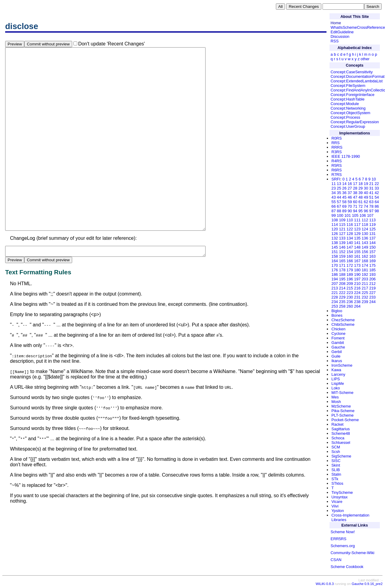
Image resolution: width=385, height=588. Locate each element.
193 (372, 274)
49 (366, 197)
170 (335, 265)
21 (371, 184)
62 (366, 202)
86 (377, 206)
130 (365, 234)
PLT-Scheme (342, 415)
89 (344, 211)
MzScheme (341, 406)
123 (357, 229)
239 (365, 302)
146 (342, 247)
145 (335, 247)
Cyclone (338, 334)
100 (340, 215)
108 (335, 220)
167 (357, 261)
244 (372, 302)
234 (335, 302)
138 (335, 243)
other (365, 59)
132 (335, 238)
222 (342, 293)
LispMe (338, 383)
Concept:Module (345, 104)
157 (372, 252)
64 (377, 202)
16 (350, 184)
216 (357, 288)
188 (342, 274)
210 (357, 284)
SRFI (336, 179)
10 (374, 179)
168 (365, 261)
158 (335, 256)
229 (342, 297)
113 (372, 220)
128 (350, 234)
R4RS (336, 161)
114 (335, 225)
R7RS (336, 175)
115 (342, 225)
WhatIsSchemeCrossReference (358, 27)
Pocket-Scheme (345, 420)
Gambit (338, 343)
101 (348, 215)
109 (342, 220)
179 (350, 270)
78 (371, 206)
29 (360, 188)
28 (355, 188)
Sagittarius (340, 429)
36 (344, 193)
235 (342, 302)
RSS (335, 41)
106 (363, 215)
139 (342, 243)
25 (339, 188)
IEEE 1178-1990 (346, 156)
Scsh (336, 452)
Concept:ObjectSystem (351, 113)
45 (344, 197)
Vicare (337, 502)
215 (350, 288)
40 (366, 193)
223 (350, 293)
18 (360, 184)
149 (365, 247)
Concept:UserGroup (348, 126)
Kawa (336, 370)
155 (357, 252)
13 (339, 184)
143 (365, 243)
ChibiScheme (343, 324)
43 (333, 197)
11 (333, 184)
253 (335, 306)
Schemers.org (343, 546)
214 (342, 288)
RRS (335, 143)
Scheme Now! (343, 532)
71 (355, 206)
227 (372, 293)
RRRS (337, 147)
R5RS (336, 165)
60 (355, 202)
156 (365, 252)
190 (357, 274)
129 (357, 234)
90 (350, 211)
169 (372, 261)
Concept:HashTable (348, 99)
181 (365, 270)
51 (371, 197)
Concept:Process (345, 117)
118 (365, 225)
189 (350, 274)
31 (371, 188)
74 (366, 206)
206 (372, 279)
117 (357, 225)
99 (333, 215)
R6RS (336, 170)
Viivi (335, 506)
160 (350, 256)
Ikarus (337, 361)
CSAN (336, 560)
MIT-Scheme (342, 393)
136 (365, 238)
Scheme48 (341, 433)
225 (365, 293)
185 (372, 270)
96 (366, 211)
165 (342, 261)
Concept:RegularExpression (355, 122)
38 (355, 193)
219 (372, 288)
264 (357, 306)
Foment (338, 338)
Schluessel (341, 443)
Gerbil (336, 352)
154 (350, 252)
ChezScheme (343, 320)
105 (355, 215)
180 (357, 270)
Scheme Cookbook (347, 567)
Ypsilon (338, 511)
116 (350, 225)
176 (335, 270)
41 (371, 193)
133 (342, 238)
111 (357, 220)
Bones (337, 315)
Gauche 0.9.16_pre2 (367, 584)
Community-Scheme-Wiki (353, 553)
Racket (337, 424)
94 (355, 211)
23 (333, 188)
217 (365, 288)
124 (365, 229)
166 (350, 261)
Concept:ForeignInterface (353, 95)
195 (342, 279)
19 (366, 184)
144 (372, 243)
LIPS (336, 379)
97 (371, 211)
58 (344, 202)
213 (335, 288)
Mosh (336, 402)
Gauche (338, 347)
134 (350, 238)
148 (357, 247)
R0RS (336, 138)
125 (372, 229)
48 (360, 197)
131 (372, 234)
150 (372, 247)
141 (357, 243)
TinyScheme (342, 492)
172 (350, 265)
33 (377, 188)
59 (350, 202)
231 (357, 297)
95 (360, 211)
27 (350, 188)
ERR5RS (339, 539)
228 (335, 297)
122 (350, 229)
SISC (336, 461)
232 (365, 297)
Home (336, 23)
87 (333, 211)
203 (365, 279)
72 (360, 206)
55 (333, 202)
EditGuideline (342, 32)
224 (357, 293)
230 (350, 297)
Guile (336, 356)
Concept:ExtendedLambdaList (357, 81)
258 (342, 306)
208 (342, 284)
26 (344, 188)
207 (335, 284)
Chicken (338, 329)
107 (370, 215)
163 (372, 256)
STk (335, 479)
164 (335, 261)
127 (342, 234)
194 (335, 279)
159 (342, 256)
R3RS (336, 152)
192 (365, 274)
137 (372, 238)
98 (377, 211)
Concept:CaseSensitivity (352, 72)
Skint (336, 465)
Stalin (336, 474)
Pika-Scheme (343, 411)
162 (365, 256)
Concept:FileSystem (348, 86)
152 (342, 252)
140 (350, 243)
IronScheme (342, 365)
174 (365, 265)
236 (350, 302)
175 (372, 265)
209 (350, 284)
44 (339, 197)
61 (360, 202)
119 (372, 225)
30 (366, 188)
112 (365, 220)
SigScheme (341, 456)
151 (335, 252)
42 (377, 193)
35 (339, 193)
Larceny (338, 374)
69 (344, 206)
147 (350, 247)
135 (357, 238)
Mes (335, 397)
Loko (336, 388)
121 (342, 229)
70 (350, 206)
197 (357, 279)
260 (350, 306)
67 (339, 206)
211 (365, 284)
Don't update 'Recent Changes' (112, 44)
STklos (337, 483)
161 (357, 256)
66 (333, 206)
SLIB (336, 470)
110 (350, 220)
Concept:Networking (348, 108)
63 (371, 202)
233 (372, 297)
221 (335, 293)
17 (355, 184)
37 (350, 193)
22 (377, 184)
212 (372, 284)
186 (335, 274)
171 (342, 265)
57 (339, 202)
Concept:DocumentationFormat (358, 76)
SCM (336, 447)
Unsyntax (339, 497)
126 (335, 234)
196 (350, 279)
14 (344, 184)
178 (342, 270)
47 (355, 197)
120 (335, 229)
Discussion (340, 36)
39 (360, 193)
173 (357, 265)
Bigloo (337, 311)
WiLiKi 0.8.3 (325, 584)
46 (350, 197)
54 (377, 197)
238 (357, 302)
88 (339, 211)
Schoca (338, 438)
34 (333, 193)
